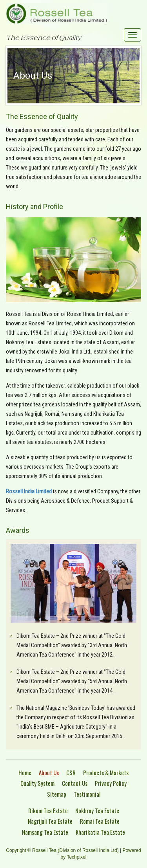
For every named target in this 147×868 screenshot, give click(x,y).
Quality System (37, 783)
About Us (49, 772)
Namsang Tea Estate (45, 832)
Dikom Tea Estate (48, 810)
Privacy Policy (111, 783)
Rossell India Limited (29, 491)
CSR (71, 772)
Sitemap (57, 794)
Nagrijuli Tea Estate (50, 821)
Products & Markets (106, 772)
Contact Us (75, 783)
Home (25, 772)
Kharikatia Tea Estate (100, 832)
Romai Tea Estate (100, 821)
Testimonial (87, 794)
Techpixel (76, 857)
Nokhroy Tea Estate (97, 810)
